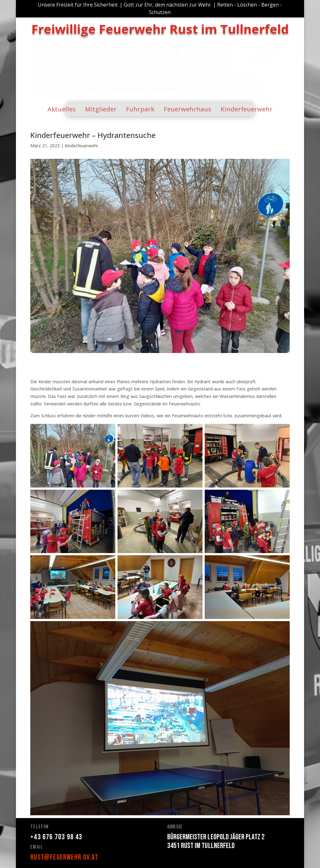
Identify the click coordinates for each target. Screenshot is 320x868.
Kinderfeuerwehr (81, 146)
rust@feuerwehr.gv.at (64, 857)
